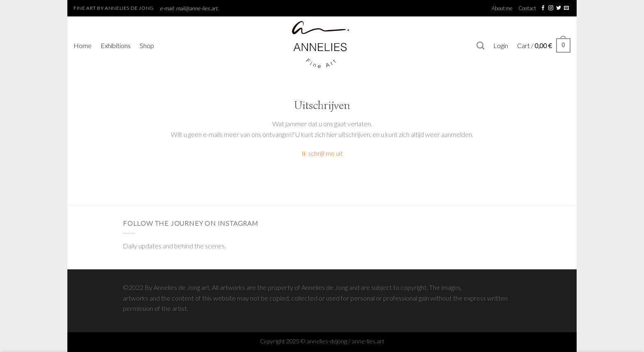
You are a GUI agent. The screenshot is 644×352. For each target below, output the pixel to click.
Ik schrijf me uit (322, 153)
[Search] (480, 45)
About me (502, 8)
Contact (527, 8)
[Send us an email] (566, 8)
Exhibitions (116, 45)
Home (83, 45)
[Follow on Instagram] (551, 8)
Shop (147, 45)
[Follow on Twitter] (559, 8)
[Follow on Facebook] (543, 8)
